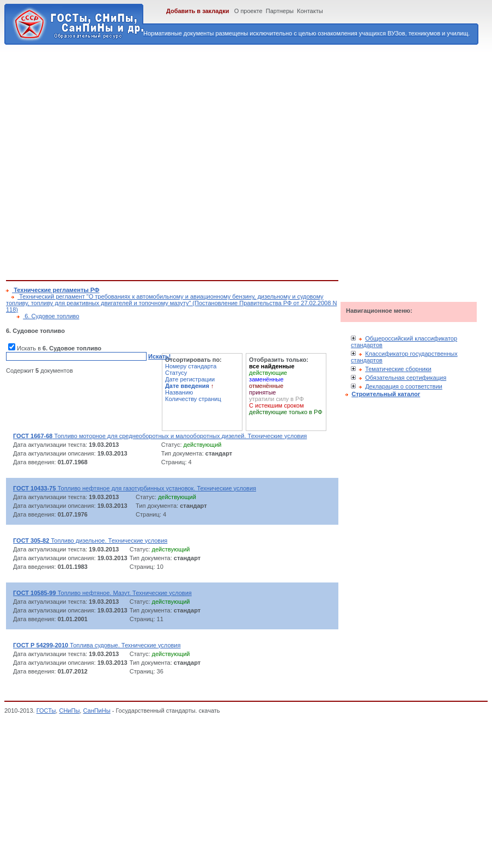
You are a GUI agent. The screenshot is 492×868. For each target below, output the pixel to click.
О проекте (248, 11)
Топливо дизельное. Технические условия (90, 541)
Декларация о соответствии (404, 386)
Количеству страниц (193, 399)
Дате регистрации (190, 379)
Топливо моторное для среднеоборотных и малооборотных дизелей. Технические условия (160, 436)
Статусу (176, 373)
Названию (179, 392)
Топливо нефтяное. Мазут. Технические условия (102, 593)
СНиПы (69, 711)
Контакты (310, 11)
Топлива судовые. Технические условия (97, 645)
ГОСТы (46, 711)
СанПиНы (96, 711)
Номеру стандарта (191, 366)
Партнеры (280, 11)
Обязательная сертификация (406, 378)
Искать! (159, 356)
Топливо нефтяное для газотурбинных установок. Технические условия (135, 488)
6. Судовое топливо (51, 316)
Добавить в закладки (198, 11)
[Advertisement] (111, 160)
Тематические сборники (398, 369)
